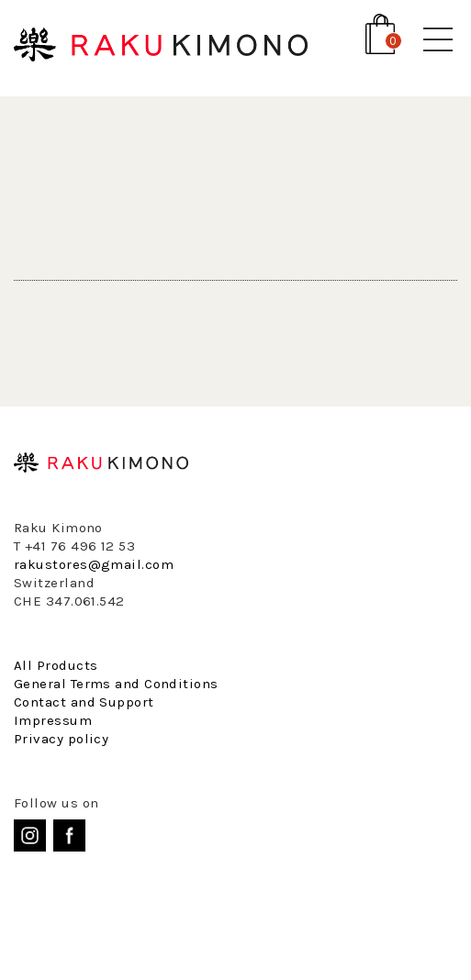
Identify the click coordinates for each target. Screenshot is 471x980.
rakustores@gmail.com (94, 564)
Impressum (53, 720)
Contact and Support (84, 702)
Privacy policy (61, 739)
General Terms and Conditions (116, 684)
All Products (56, 665)
